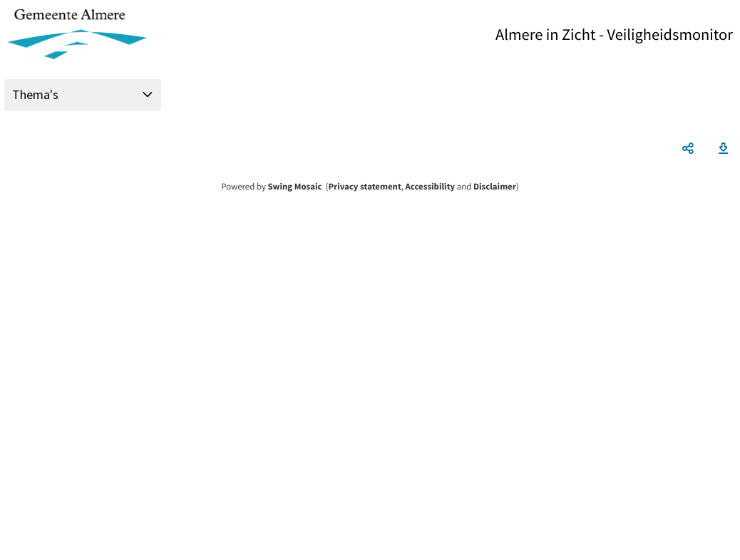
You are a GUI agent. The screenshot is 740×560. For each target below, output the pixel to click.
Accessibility (431, 187)
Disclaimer (495, 187)
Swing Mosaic (294, 187)
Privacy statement (364, 187)
